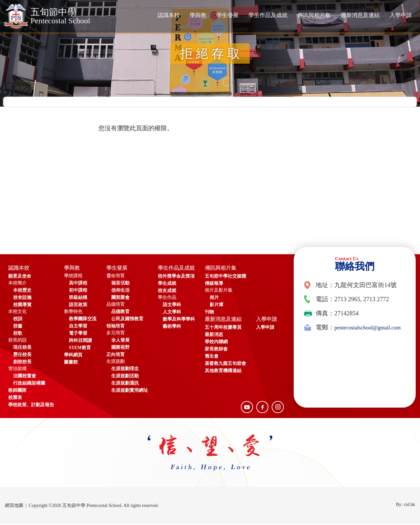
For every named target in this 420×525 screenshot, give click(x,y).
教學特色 (73, 313)
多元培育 (115, 334)
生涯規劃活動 (125, 377)
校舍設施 (22, 298)
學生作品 (167, 298)
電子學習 (78, 334)
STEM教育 (80, 349)
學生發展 (227, 15)
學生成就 (167, 284)
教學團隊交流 (83, 320)
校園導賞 (22, 306)
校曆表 (15, 399)
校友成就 (167, 292)
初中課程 (78, 291)
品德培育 (115, 305)
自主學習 (78, 327)
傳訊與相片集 (314, 15)
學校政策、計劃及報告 (31, 406)
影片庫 (223, 306)
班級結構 (78, 298)
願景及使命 (20, 277)
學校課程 (73, 277)
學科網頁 (73, 356)
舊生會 (218, 358)
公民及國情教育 (127, 320)
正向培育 (115, 356)
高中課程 (78, 284)
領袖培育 (115, 327)
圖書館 (71, 363)
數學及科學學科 (179, 320)
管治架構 (17, 370)
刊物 (216, 313)
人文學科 (172, 313)
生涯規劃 (115, 362)
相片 (221, 298)
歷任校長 (22, 356)
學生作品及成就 (268, 15)
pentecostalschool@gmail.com (341, 338)
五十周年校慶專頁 (230, 329)
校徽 (18, 327)
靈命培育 (115, 277)
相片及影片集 (225, 291)
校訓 (18, 320)
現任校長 (22, 348)
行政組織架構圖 (29, 384)
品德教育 (120, 313)
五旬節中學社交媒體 (232, 277)
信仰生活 (120, 291)
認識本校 (169, 15)
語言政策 (78, 306)
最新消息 (220, 336)
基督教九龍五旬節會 (232, 365)
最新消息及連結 (360, 15)
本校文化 (17, 313)
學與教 (198, 15)
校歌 (18, 334)
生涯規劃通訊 (125, 384)
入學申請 (401, 15)
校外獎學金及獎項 (176, 277)
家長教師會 (223, 351)
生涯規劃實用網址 (130, 391)
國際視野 (120, 348)
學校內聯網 (223, 344)
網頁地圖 (14, 506)
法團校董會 (25, 377)
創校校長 (22, 363)
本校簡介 (17, 284)
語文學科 (172, 306)
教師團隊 (17, 391)
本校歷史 (22, 291)
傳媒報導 (220, 284)
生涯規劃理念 (125, 370)
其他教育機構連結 (230, 373)
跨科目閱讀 (80, 341)
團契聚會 (120, 298)
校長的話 (17, 341)
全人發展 (120, 341)
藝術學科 (172, 327)
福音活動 (120, 284)
